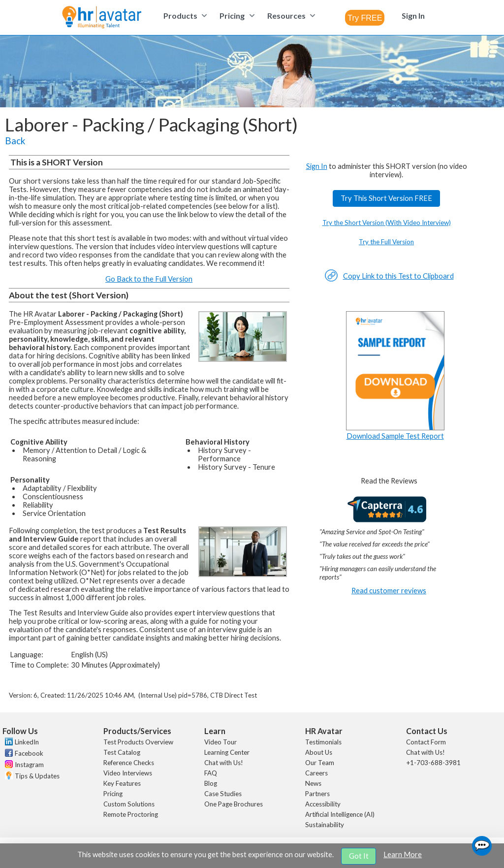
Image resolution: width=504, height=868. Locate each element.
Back (15, 141)
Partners (317, 794)
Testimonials (323, 742)
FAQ (211, 773)
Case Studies (223, 794)
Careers (316, 773)
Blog (211, 783)
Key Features (122, 783)
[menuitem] (184, 16)
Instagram (29, 765)
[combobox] (365, 18)
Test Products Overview (138, 742)
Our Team (320, 763)
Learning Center (227, 752)
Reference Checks (129, 763)
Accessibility (323, 804)
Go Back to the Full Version (149, 279)
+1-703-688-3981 (433, 763)
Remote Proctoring (131, 814)
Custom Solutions (129, 804)
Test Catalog (122, 752)
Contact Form (426, 742)
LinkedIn (27, 742)
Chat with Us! (224, 763)
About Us (319, 752)
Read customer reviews (389, 591)
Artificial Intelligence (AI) (340, 814)
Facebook (29, 753)
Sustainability (325, 825)
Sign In (317, 166)
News (313, 783)
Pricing (113, 794)
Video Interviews (128, 773)
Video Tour (220, 742)
